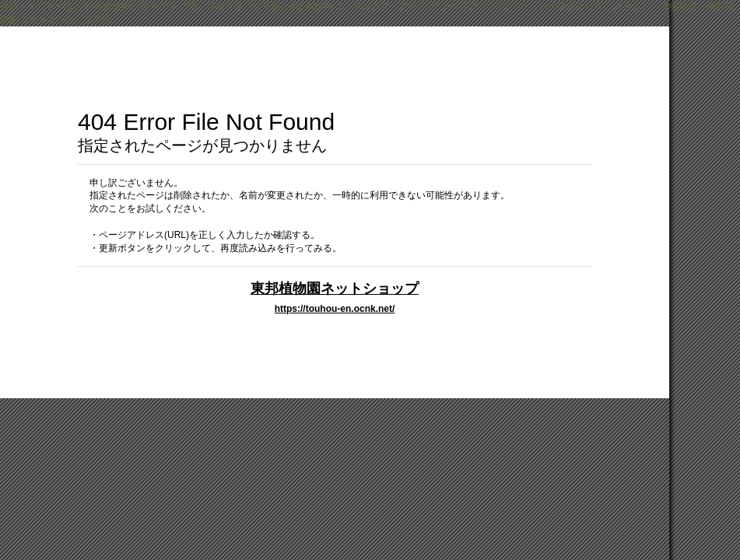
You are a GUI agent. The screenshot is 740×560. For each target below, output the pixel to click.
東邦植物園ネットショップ (335, 288)
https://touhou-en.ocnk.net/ (335, 309)
